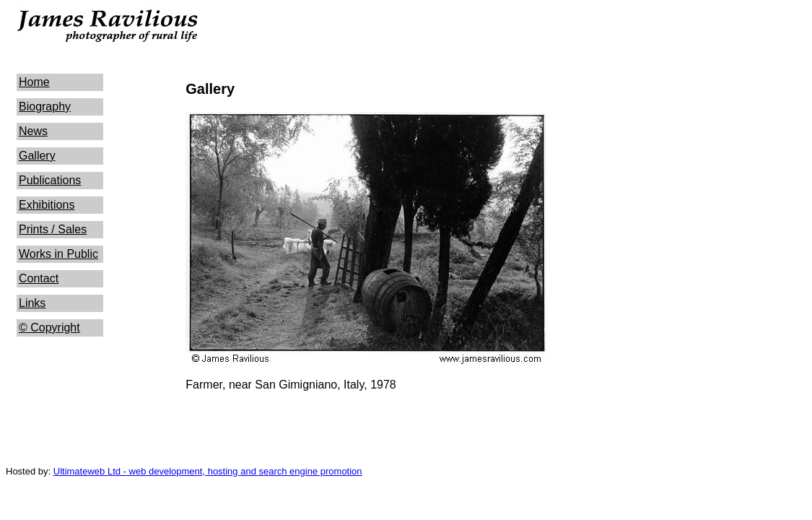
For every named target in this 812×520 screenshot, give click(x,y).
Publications (50, 180)
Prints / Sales (53, 229)
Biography (45, 107)
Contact (39, 278)
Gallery (37, 156)
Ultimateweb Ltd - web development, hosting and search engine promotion (208, 471)
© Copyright (49, 328)
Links (32, 303)
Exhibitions (47, 205)
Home (34, 82)
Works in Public (58, 254)
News (33, 131)
